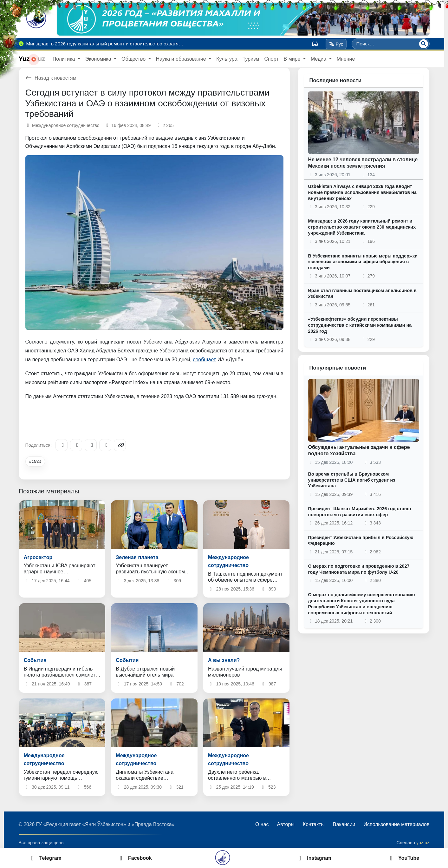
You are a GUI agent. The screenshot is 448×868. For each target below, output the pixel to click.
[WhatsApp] (105, 445)
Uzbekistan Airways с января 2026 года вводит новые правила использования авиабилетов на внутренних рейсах (362, 192)
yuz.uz (423, 843)
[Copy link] (120, 445)
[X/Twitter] (91, 445)
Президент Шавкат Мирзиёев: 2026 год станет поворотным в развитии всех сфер (360, 512)
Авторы (286, 824)
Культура (227, 59)
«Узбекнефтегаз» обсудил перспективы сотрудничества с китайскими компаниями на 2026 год (360, 325)
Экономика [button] (99, 59)
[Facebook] (76, 445)
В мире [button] (293, 59)
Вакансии (344, 824)
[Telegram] (62, 445)
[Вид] (315, 44)
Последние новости (336, 80)
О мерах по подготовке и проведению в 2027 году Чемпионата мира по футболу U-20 (359, 569)
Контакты (314, 824)
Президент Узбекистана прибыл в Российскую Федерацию (361, 541)
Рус (336, 44)
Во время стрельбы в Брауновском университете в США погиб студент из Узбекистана (352, 480)
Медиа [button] (319, 59)
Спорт (272, 59)
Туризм (251, 59)
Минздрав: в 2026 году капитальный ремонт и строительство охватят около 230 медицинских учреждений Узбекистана (362, 227)
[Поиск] (424, 44)
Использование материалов (396, 824)
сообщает (204, 360)
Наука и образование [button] (182, 59)
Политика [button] (65, 59)
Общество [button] (134, 59)
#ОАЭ (35, 461)
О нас (262, 824)
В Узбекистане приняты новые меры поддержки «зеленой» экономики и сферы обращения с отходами (363, 262)
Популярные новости (338, 368)
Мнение (346, 59)
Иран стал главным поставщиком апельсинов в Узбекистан (362, 294)
